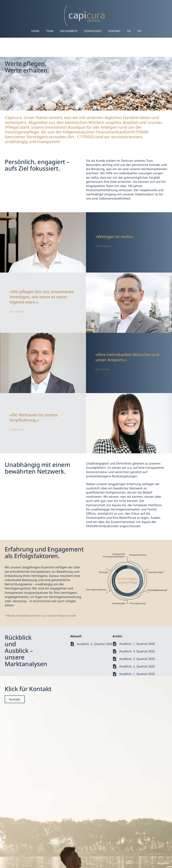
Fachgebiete (69, 31)
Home (35, 31)
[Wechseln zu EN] (139, 31)
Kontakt (114, 31)
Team (50, 31)
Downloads (93, 31)
